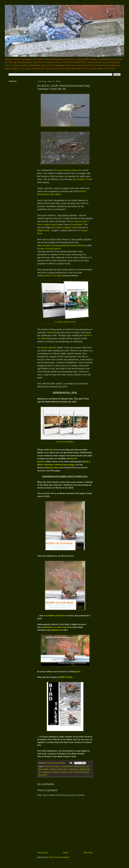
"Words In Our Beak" (52, 766)
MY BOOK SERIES (65, 442)
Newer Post (43, 853)
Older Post (88, 853)
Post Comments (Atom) (59, 857)
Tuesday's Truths (84, 179)
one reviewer (50, 348)
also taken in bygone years (65, 227)
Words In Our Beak (53, 276)
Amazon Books (67, 766)
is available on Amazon (55, 616)
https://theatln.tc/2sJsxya (49, 246)
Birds (46, 769)
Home (66, 853)
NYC (40, 772)
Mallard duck (43, 230)
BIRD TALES (66, 677)
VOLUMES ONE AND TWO (65, 322)
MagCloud (56, 630)
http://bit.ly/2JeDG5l (75, 246)
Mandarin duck (52, 468)
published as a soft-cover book (57, 627)
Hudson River (63, 769)
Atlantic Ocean (80, 766)
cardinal (50, 333)
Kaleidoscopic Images (65, 465)
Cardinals (53, 769)
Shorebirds (55, 772)
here (51, 450)
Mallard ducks (85, 769)
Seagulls (46, 772)
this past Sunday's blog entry (68, 170)
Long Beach (77, 224)
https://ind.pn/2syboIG (50, 249)
